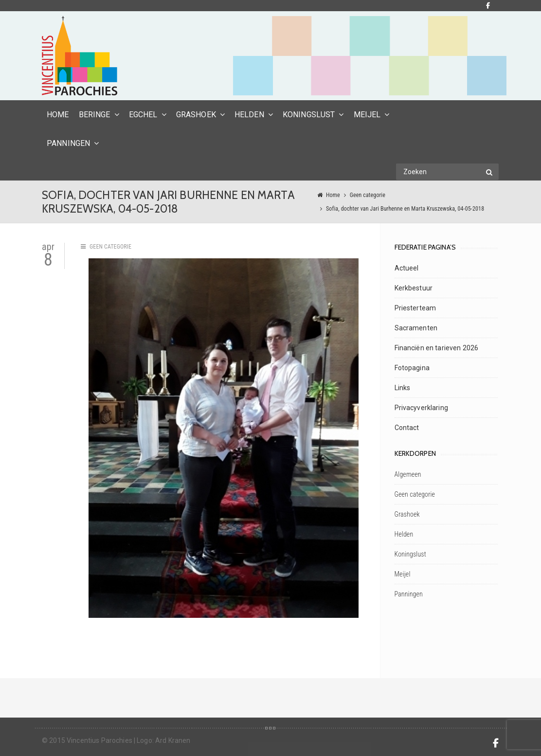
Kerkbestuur (414, 288)
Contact (407, 428)
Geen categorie (368, 195)
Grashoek (196, 115)
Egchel (143, 115)
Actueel (407, 268)
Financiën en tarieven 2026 (437, 348)
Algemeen (408, 474)
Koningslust (309, 115)
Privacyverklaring (421, 408)
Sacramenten (416, 328)
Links (403, 388)
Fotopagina (412, 368)
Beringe (95, 115)
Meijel (367, 115)
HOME (58, 115)
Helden (249, 115)
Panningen (68, 143)
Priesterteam (415, 308)
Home (333, 195)
